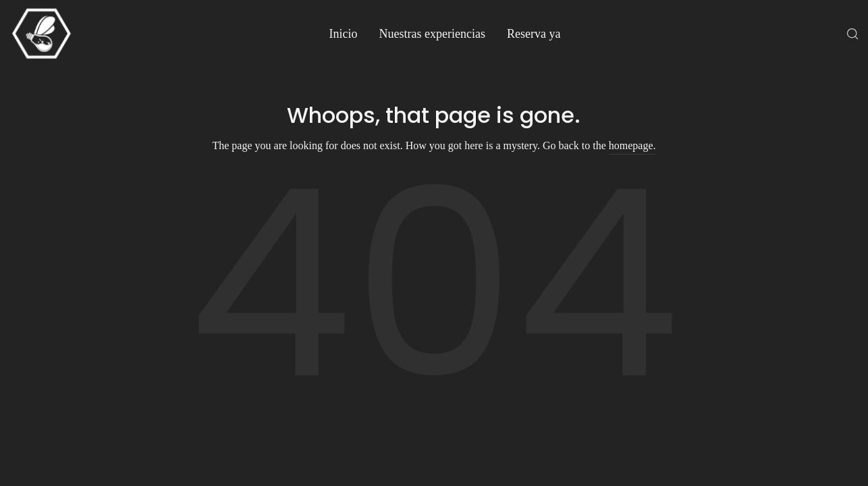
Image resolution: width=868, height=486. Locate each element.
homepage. (632, 145)
